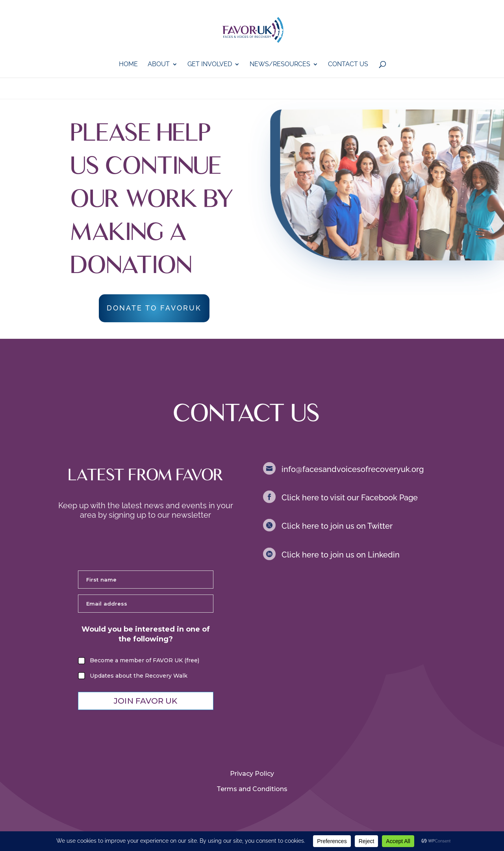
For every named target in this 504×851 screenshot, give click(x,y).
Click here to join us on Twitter (337, 526)
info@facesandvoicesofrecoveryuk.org (353, 469)
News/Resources (280, 65)
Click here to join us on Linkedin (341, 555)
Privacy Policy (252, 774)
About (159, 65)
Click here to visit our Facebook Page (350, 498)
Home (128, 65)
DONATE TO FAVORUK (154, 308)
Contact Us (348, 65)
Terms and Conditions (252, 789)
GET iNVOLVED (210, 65)
